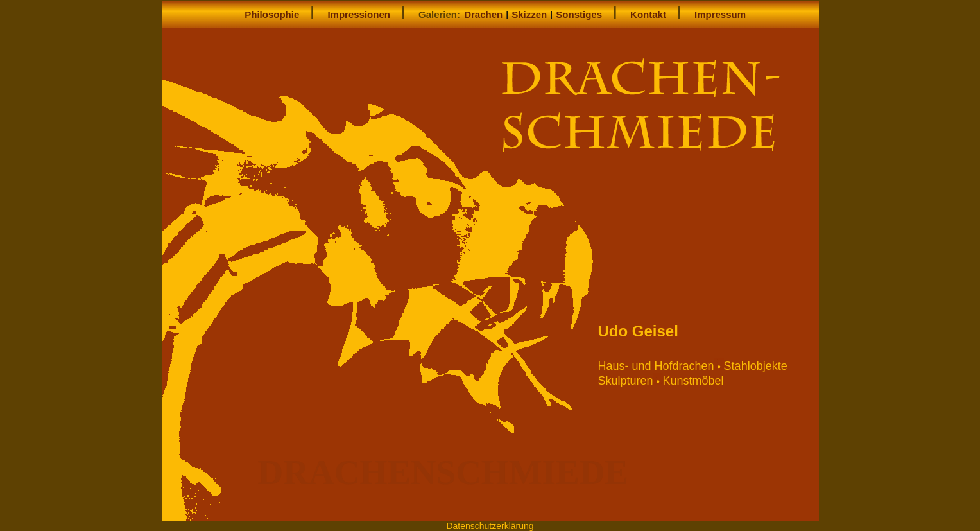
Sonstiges (579, 14)
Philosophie (272, 14)
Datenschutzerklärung (490, 526)
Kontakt (648, 14)
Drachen (483, 14)
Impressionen (359, 14)
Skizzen (529, 14)
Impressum (720, 14)
